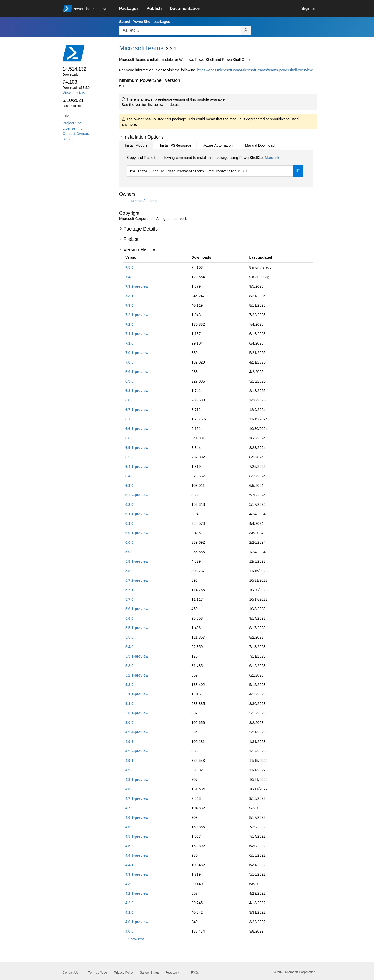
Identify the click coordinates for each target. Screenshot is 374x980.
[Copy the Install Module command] (298, 171)
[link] (133, 9)
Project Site (72, 123)
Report (68, 139)
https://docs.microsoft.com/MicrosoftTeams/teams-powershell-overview (255, 70)
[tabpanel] (215, 166)
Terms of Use (98, 973)
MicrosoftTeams (144, 201)
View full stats (74, 93)
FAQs (195, 973)
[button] (121, 137)
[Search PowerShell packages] (246, 30)
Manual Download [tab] (260, 145)
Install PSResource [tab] (175, 145)
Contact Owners (76, 134)
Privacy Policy (124, 973)
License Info (73, 128)
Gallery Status (150, 973)
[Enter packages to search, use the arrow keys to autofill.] (180, 30)
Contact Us (70, 973)
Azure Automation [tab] (218, 145)
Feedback (172, 973)
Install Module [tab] (136, 145)
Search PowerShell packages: (145, 22)
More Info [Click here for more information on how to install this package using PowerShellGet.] (273, 158)
